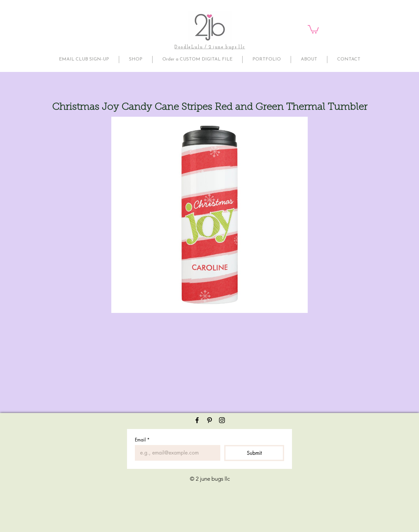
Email (142, 440)
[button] (313, 29)
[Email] (176, 453)
